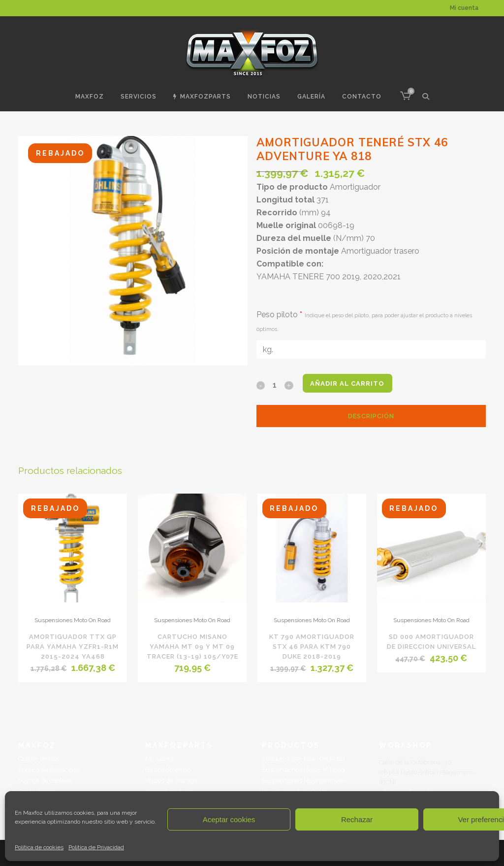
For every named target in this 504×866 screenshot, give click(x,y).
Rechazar (357, 819)
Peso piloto (364, 321)
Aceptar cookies (229, 819)
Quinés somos (39, 759)
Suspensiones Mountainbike (303, 781)
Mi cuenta (464, 8)
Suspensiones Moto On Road (73, 620)
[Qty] (275, 385)
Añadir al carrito (351, 383)
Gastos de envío (168, 770)
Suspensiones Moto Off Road (303, 770)
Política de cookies (39, 847)
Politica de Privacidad (96, 847)
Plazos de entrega (171, 781)
